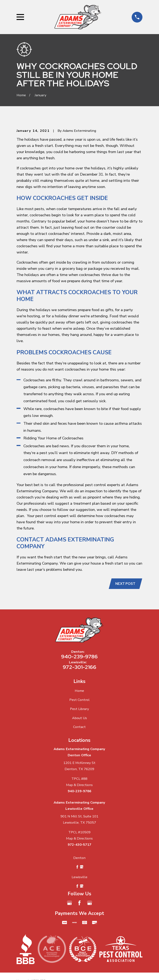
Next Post (125, 584)
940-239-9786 (79, 657)
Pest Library (79, 709)
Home (79, 691)
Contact (79, 727)
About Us (79, 718)
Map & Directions (79, 785)
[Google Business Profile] (69, 903)
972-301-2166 (79, 667)
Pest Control (79, 700)
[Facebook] (79, 903)
